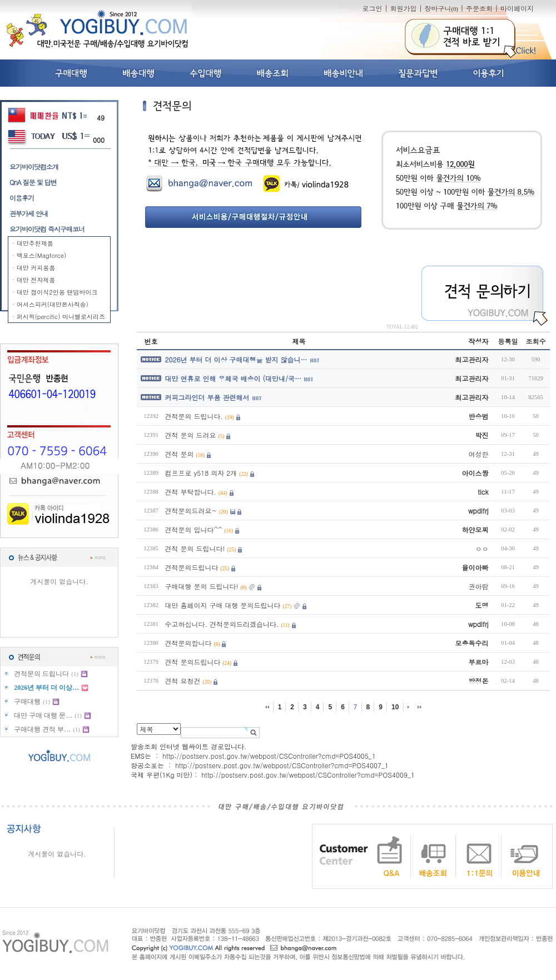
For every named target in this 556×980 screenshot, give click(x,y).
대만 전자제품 (36, 280)
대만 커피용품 (36, 268)
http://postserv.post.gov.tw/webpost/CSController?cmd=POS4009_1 (308, 775)
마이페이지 (517, 8)
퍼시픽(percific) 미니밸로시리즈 (61, 317)
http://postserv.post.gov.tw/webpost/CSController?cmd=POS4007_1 (282, 765)
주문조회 (479, 8)
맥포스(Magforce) (41, 255)
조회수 (536, 341)
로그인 (372, 8)
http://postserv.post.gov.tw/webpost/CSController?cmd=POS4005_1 (269, 756)
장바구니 (441, 8)
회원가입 (403, 8)
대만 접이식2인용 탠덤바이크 (57, 292)
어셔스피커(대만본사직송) (53, 304)
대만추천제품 (35, 243)
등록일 (508, 341)
